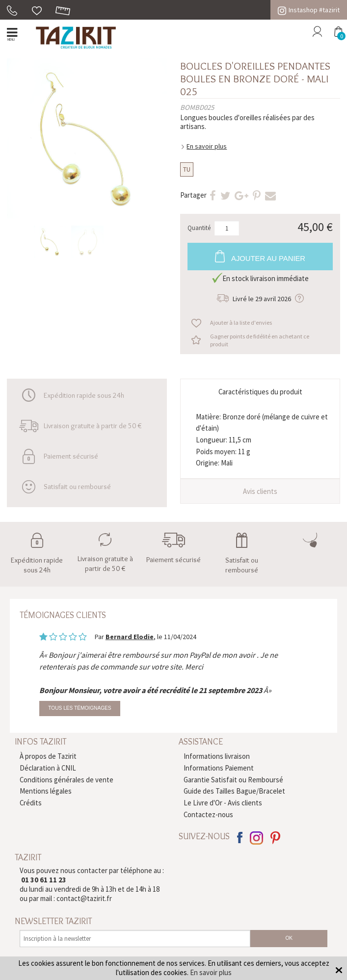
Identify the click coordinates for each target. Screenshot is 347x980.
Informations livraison (217, 756)
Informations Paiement (219, 768)
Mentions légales (46, 791)
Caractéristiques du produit (260, 392)
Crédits (31, 803)
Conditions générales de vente (67, 780)
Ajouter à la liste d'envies (241, 322)
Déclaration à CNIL (48, 768)
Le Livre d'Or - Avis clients (223, 803)
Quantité (199, 228)
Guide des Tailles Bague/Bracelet (234, 791)
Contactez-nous (208, 814)
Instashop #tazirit (309, 10)
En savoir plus (207, 146)
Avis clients (260, 491)
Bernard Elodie (130, 637)
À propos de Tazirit (48, 756)
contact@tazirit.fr (84, 898)
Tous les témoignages (80, 708)
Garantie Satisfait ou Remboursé (233, 780)
